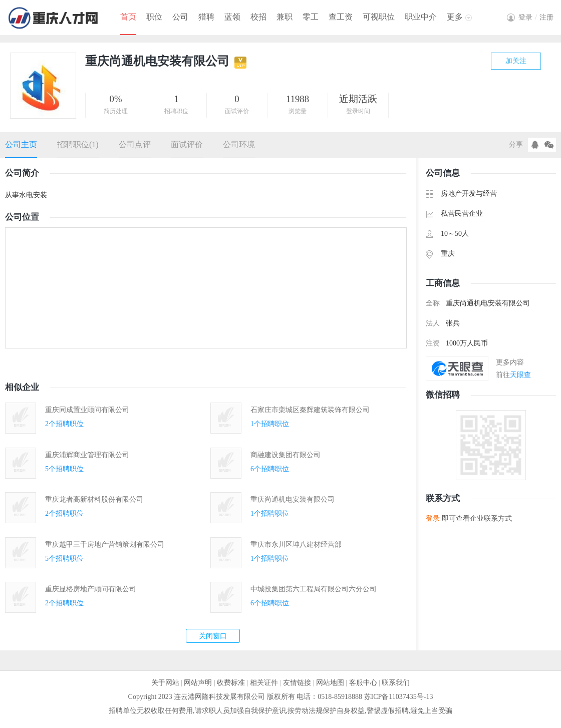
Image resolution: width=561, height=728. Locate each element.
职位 (154, 17)
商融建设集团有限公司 (286, 455)
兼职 (285, 17)
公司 (180, 17)
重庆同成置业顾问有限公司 (87, 410)
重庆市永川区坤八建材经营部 (296, 544)
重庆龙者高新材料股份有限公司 (94, 499)
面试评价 (187, 144)
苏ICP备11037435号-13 (399, 697)
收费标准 (231, 683)
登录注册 (536, 17)
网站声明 (198, 683)
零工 (311, 17)
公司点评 (135, 144)
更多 (455, 17)
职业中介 (421, 17)
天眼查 (520, 375)
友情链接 (297, 683)
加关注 (516, 61)
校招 (258, 17)
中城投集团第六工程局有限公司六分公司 (314, 589)
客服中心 (363, 683)
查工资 (341, 17)
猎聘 (206, 17)
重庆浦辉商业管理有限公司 (87, 455)
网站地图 (330, 683)
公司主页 (21, 144)
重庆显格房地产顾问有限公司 (91, 589)
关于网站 (165, 683)
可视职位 (379, 17)
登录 (433, 518)
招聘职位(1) (78, 144)
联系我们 (396, 683)
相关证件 (264, 683)
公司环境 (239, 144)
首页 (128, 17)
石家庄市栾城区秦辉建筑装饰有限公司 (310, 410)
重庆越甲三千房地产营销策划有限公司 (105, 544)
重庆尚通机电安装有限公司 (293, 499)
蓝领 (232, 17)
